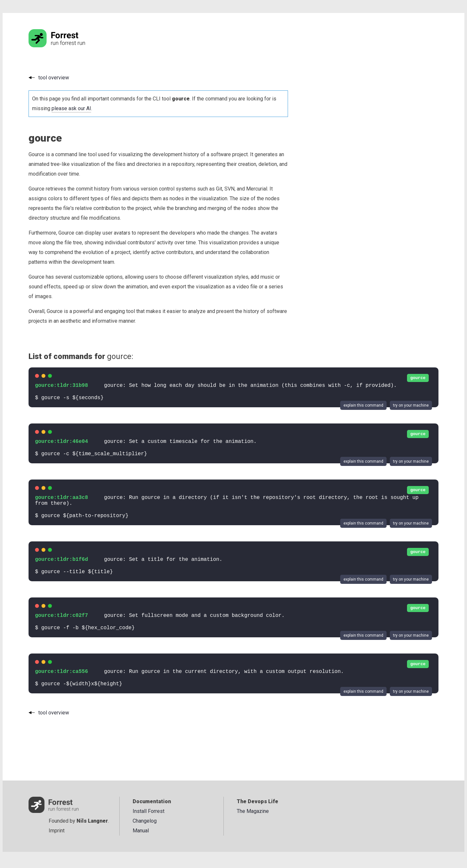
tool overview (54, 78)
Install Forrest (149, 811)
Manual (141, 831)
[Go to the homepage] (69, 46)
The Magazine (253, 811)
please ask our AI (71, 108)
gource (418, 378)
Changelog (145, 821)
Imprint (57, 831)
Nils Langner (92, 821)
